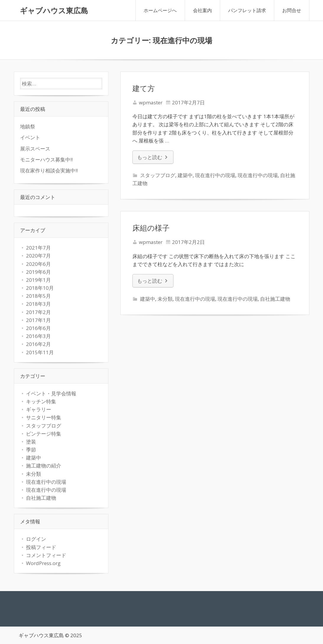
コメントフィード (46, 555)
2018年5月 (38, 296)
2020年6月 (38, 264)
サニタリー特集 (44, 417)
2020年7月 (38, 256)
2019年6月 (38, 272)
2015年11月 (40, 352)
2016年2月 (38, 344)
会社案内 (202, 10)
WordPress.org (43, 563)
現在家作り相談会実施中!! (49, 170)
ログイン (36, 539)
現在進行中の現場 (215, 175)
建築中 (185, 175)
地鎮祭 (28, 126)
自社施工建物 (275, 299)
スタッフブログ (158, 175)
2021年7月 (38, 248)
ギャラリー (39, 409)
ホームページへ (160, 10)
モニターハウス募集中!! (46, 160)
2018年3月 (38, 304)
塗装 (31, 442)
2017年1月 (38, 320)
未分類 (165, 299)
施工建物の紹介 (44, 466)
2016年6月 (38, 328)
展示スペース (35, 149)
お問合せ (292, 10)
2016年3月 (38, 336)
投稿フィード (41, 547)
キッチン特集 (41, 401)
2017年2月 (38, 312)
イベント (30, 137)
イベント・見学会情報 (51, 393)
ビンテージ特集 (44, 434)
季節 (31, 450)
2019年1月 (38, 280)
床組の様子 (151, 228)
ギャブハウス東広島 (54, 10)
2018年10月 (40, 288)
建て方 (144, 88)
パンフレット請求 (247, 10)
